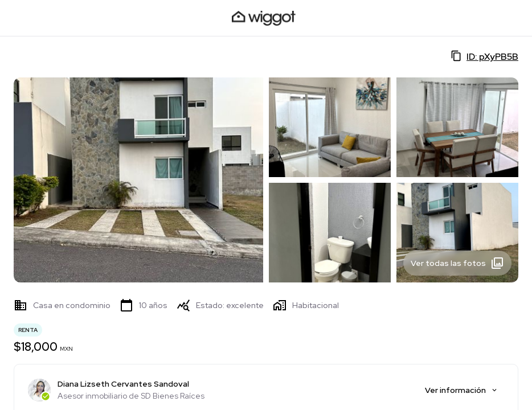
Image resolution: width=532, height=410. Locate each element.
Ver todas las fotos (457, 263)
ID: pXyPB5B (484, 56)
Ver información (462, 390)
